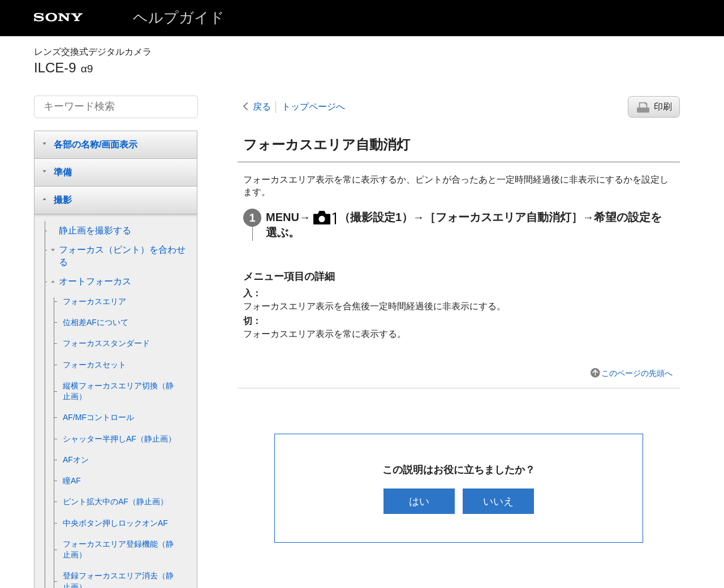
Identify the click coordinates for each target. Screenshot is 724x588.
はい (418, 501)
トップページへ (313, 107)
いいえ (499, 501)
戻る (262, 107)
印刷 (663, 107)
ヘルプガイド (179, 18)
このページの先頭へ (637, 373)
